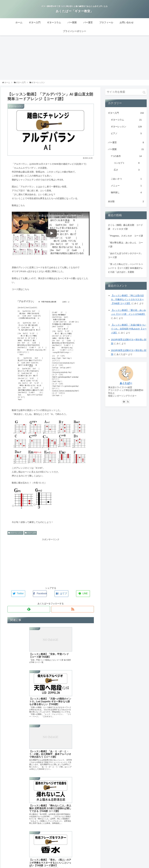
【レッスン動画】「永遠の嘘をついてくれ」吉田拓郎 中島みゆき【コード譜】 (129, 331)
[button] (144, 95)
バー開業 (126, 152)
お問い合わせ (117, 846)
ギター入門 (30, 535)
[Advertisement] (74, 60)
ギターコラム (126, 122)
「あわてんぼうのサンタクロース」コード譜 (125, 258)
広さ (127, 172)
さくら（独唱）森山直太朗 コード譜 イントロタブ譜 (125, 230)
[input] (126, 94)
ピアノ (126, 136)
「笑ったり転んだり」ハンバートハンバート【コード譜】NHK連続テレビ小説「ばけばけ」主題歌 (126, 271)
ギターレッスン (15, 535)
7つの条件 (126, 159)
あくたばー (126, 386)
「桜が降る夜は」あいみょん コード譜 (125, 247)
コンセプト (127, 166)
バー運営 (126, 145)
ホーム (38, 846)
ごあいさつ (126, 181)
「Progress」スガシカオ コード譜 (125, 238)
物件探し (126, 195)
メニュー (126, 188)
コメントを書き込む (51, 827)
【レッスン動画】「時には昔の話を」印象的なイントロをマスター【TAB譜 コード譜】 (127, 302)
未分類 (126, 204)
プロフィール (101, 846)
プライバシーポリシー (136, 846)
